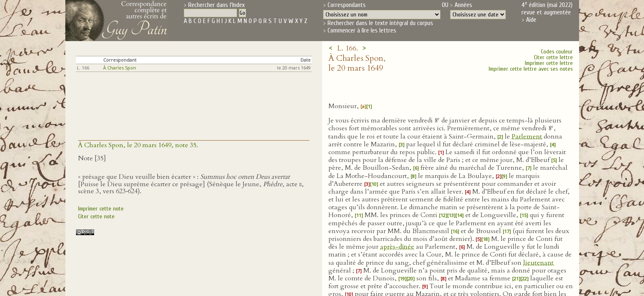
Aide (531, 20)
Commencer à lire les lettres (362, 30)
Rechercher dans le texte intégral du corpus (380, 23)
